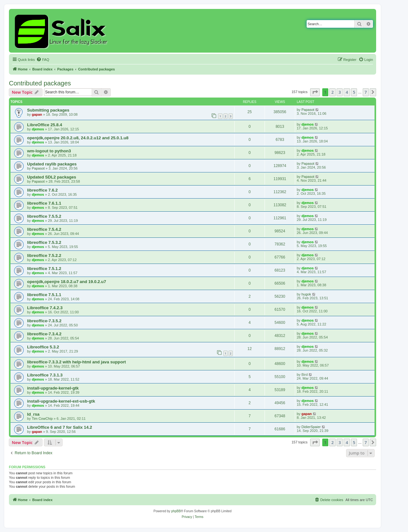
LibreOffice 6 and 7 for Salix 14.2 (60, 427)
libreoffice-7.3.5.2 (44, 321)
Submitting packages (48, 110)
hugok (306, 294)
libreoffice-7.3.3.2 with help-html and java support (76, 362)
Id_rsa (33, 414)
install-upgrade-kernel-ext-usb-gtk (61, 401)
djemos (38, 129)
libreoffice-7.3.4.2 (44, 334)
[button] (315, 92)
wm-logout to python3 (49, 151)
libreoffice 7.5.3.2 (44, 242)
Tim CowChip (42, 419)
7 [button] (366, 92)
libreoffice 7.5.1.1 (44, 295)
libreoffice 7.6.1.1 (44, 203)
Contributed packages (40, 83)
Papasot (308, 110)
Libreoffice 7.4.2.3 (45, 308)
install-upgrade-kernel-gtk (53, 388)
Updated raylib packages (52, 164)
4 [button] (347, 92)
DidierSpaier (311, 427)
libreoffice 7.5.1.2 (44, 269)
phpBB (176, 511)
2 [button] (332, 92)
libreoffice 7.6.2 (42, 190)
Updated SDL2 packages (52, 177)
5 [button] (354, 92)
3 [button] (340, 92)
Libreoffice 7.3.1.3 (45, 375)
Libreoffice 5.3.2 (43, 347)
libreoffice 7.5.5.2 (44, 216)
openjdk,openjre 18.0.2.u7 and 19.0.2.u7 (67, 282)
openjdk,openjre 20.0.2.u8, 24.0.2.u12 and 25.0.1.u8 (78, 138)
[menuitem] (43, 60)
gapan (37, 114)
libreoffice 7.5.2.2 (44, 255)
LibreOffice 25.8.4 (45, 125)
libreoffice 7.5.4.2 (44, 229)
